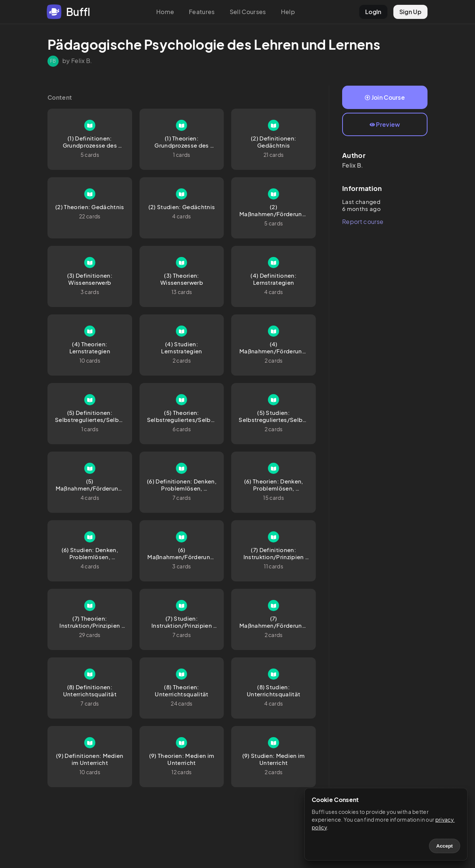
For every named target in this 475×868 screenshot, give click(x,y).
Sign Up (410, 12)
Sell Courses (248, 12)
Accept (445, 846)
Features (202, 12)
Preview (385, 124)
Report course (363, 222)
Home (165, 12)
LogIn (373, 12)
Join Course (385, 97)
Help (288, 12)
